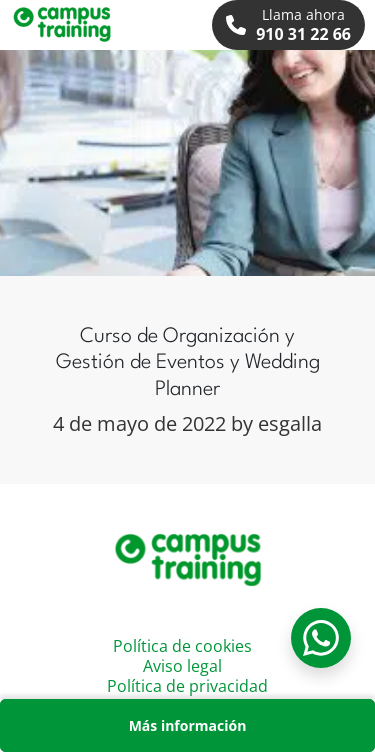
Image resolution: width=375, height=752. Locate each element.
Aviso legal (182, 666)
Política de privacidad (187, 686)
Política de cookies (182, 646)
